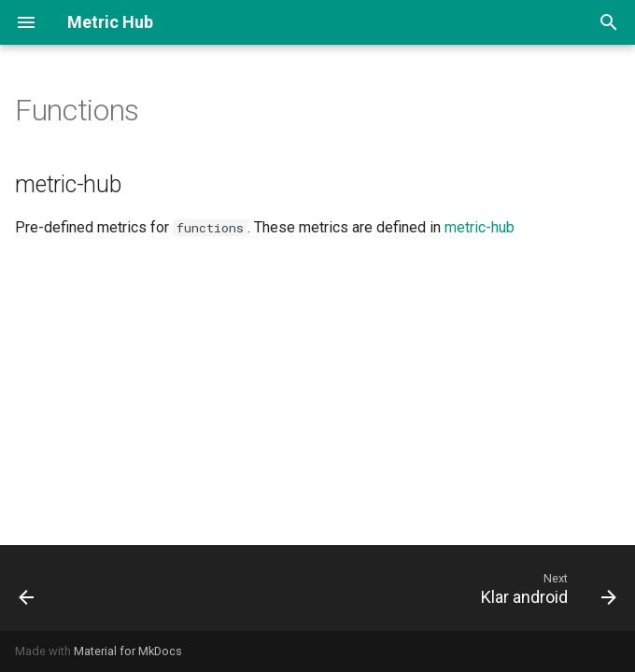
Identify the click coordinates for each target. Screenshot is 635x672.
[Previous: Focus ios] (28, 588)
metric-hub (480, 227)
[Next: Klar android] (545, 588)
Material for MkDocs (128, 651)
